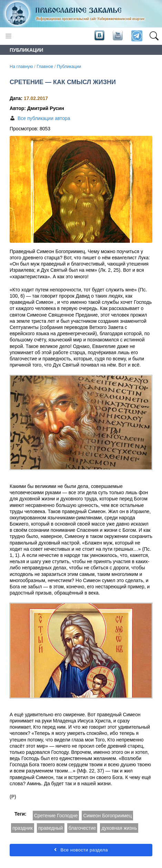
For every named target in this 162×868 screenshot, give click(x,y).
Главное (45, 67)
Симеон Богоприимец (107, 816)
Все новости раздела (81, 850)
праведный (51, 828)
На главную (21, 67)
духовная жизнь (119, 828)
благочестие (82, 828)
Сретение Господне (56, 816)
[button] (154, 36)
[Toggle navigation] (8, 36)
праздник (23, 828)
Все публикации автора (44, 118)
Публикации (69, 67)
